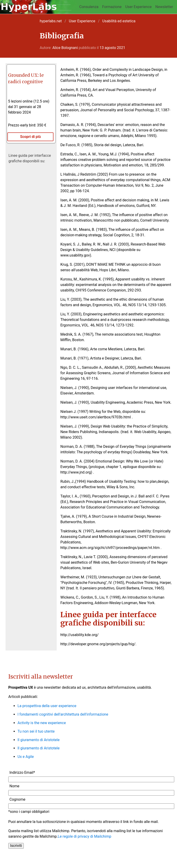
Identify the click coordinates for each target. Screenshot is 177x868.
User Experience (139, 7)
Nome (14, 786)
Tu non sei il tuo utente (36, 731)
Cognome (17, 799)
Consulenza (89, 7)
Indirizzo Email (22, 772)
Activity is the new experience (42, 723)
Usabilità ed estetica (119, 21)
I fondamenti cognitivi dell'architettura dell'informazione (63, 714)
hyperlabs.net (51, 21)
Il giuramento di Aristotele (38, 740)
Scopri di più (30, 137)
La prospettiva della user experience (47, 706)
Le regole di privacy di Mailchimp (85, 836)
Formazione (112, 7)
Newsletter (164, 7)
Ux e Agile (26, 757)
